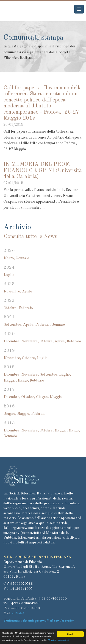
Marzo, (9, 258)
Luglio (9, 275)
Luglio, (65, 375)
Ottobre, (11, 308)
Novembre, (12, 292)
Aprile (27, 292)
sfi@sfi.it (18, 613)
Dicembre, (12, 341)
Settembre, (13, 325)
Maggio (56, 397)
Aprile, (29, 325)
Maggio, (10, 381)
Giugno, (43, 397)
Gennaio (22, 258)
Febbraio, (43, 325)
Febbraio (26, 308)
